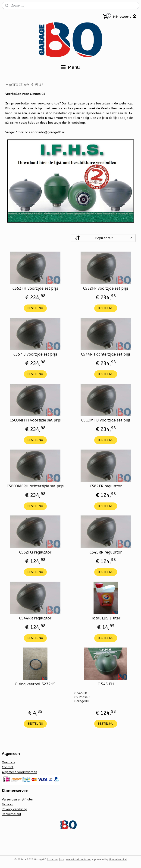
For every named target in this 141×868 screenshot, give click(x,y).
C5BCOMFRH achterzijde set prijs (35, 486)
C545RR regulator (106, 552)
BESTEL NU (35, 308)
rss (62, 860)
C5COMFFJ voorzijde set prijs (106, 420)
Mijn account (125, 17)
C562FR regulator (106, 486)
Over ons (8, 762)
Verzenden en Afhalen (18, 799)
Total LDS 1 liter (106, 618)
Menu (71, 67)
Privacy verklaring (14, 809)
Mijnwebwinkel (118, 860)
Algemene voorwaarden (19, 772)
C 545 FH (106, 684)
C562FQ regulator (35, 552)
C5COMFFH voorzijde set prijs (35, 420)
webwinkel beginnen (79, 860)
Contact (8, 767)
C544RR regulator (35, 618)
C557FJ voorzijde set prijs (35, 354)
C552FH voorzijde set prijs (35, 288)
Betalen (8, 804)
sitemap (53, 860)
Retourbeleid (11, 814)
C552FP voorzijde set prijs (106, 288)
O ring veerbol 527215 (35, 684)
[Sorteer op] (103, 238)
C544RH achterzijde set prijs (106, 354)
